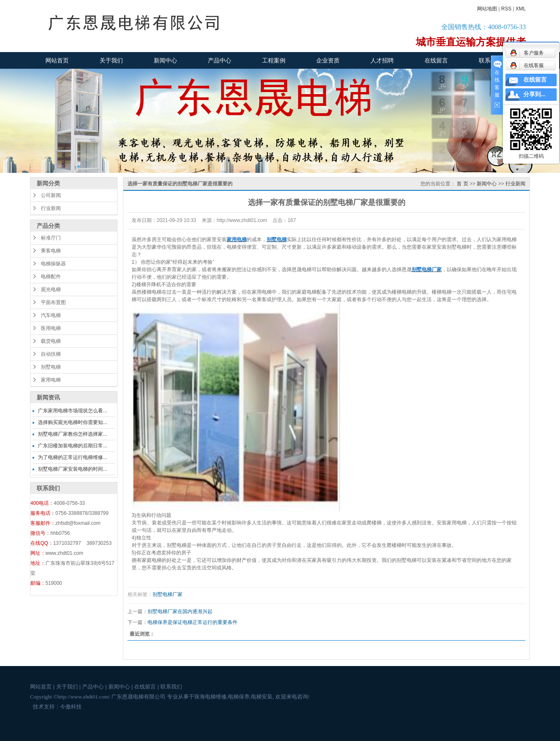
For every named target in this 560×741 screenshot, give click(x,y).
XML (521, 9)
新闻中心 (165, 60)
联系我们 (490, 60)
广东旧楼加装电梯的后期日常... (72, 446)
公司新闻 (51, 195)
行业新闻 (51, 208)
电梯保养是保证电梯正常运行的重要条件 (192, 622)
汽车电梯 (51, 315)
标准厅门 (51, 238)
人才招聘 (382, 60)
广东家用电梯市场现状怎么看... (72, 411)
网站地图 (487, 9)
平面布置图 (53, 302)
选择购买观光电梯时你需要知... (72, 422)
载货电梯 (51, 341)
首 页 (462, 184)
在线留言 (436, 60)
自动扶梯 (51, 354)
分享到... (534, 94)
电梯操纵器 (53, 264)
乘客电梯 (51, 251)
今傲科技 (71, 707)
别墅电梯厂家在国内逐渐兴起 (180, 611)
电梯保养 (239, 697)
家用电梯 (51, 380)
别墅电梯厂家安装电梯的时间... (72, 469)
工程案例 (274, 60)
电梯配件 (51, 277)
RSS (506, 9)
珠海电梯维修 (210, 697)
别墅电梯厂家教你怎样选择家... (72, 434)
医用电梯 (51, 328)
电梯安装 (262, 697)
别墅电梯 (51, 367)
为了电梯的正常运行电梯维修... (72, 457)
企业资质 (328, 60)
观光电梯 (51, 289)
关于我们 (111, 60)
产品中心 (220, 60)
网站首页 (57, 60)
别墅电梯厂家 (167, 594)
